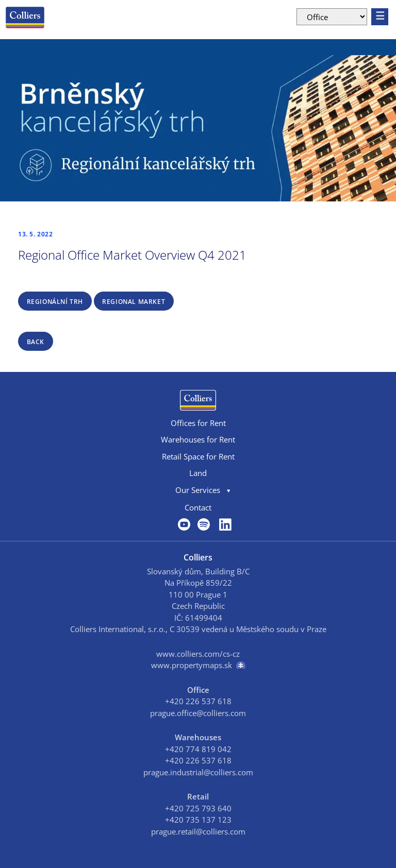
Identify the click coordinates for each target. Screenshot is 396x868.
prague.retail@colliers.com (198, 831)
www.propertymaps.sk (198, 665)
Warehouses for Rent (198, 439)
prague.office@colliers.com (198, 713)
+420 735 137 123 (198, 820)
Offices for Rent (198, 423)
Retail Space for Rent (198, 456)
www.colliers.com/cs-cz (198, 654)
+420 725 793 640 (198, 808)
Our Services (198, 490)
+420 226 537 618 (198, 701)
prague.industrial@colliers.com (198, 772)
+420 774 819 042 (198, 749)
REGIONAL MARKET (134, 302)
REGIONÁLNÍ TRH (55, 302)
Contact (198, 507)
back (36, 342)
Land (198, 473)
